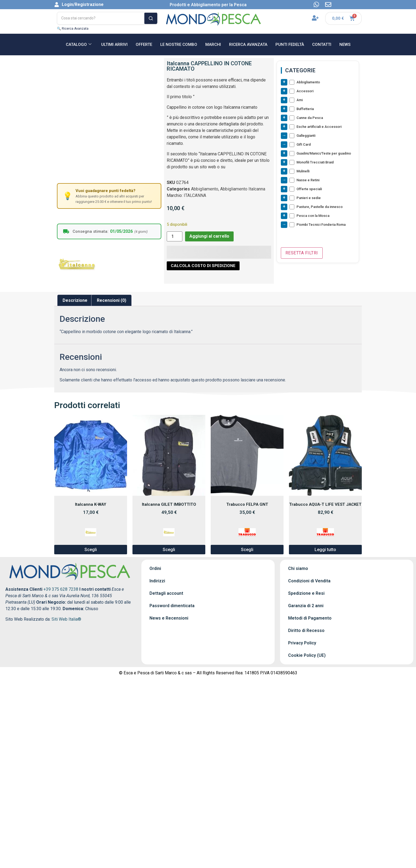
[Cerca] (151, 18)
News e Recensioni (169, 618)
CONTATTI (322, 45)
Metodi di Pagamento (310, 618)
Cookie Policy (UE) (307, 655)
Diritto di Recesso (306, 631)
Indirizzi (157, 581)
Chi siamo (298, 568)
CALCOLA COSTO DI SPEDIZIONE (203, 266)
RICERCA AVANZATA (248, 45)
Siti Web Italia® (66, 619)
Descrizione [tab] (75, 300)
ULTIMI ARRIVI (114, 45)
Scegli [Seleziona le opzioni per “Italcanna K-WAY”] (91, 550)
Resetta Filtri (302, 253)
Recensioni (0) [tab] (112, 300)
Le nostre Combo (179, 45)
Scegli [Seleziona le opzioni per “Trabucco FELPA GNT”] (247, 550)
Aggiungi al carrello (209, 236)
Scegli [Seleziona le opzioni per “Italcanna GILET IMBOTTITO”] (169, 550)
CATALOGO (79, 45)
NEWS (345, 45)
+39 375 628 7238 (61, 589)
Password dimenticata (172, 606)
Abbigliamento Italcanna (243, 189)
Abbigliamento (205, 189)
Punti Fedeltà (290, 45)
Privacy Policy (302, 643)
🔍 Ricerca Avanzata (73, 29)
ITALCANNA (195, 195)
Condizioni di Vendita (309, 581)
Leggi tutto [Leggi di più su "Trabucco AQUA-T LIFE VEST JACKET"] (325, 550)
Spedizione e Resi (306, 593)
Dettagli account (166, 593)
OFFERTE (144, 45)
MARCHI (213, 45)
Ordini (155, 568)
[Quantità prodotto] (175, 236)
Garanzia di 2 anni (306, 606)
